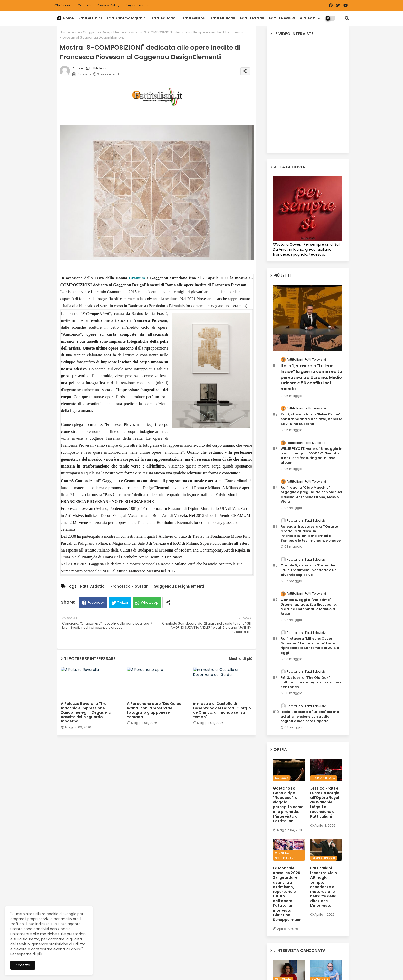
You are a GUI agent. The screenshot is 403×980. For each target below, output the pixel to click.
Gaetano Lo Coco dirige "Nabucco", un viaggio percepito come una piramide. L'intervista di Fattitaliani (288, 805)
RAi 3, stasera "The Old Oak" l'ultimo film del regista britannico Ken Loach (312, 682)
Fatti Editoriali (165, 18)
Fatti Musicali (223, 18)
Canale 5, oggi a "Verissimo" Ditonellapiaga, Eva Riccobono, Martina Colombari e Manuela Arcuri (309, 607)
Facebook (96, 603)
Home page (70, 32)
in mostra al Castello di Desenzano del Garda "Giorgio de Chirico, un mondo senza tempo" (222, 710)
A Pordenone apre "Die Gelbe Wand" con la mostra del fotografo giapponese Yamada (154, 710)
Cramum (137, 278)
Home (65, 18)
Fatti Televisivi (282, 18)
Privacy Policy (109, 5)
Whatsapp (150, 603)
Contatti (85, 5)
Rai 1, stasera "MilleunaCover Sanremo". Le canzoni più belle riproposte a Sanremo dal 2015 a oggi (310, 646)
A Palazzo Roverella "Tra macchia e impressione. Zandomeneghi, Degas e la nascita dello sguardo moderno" (86, 713)
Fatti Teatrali (252, 18)
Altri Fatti (308, 18)
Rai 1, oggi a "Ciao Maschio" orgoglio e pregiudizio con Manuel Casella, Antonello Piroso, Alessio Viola (311, 495)
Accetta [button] (23, 965)
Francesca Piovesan (130, 586)
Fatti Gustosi (194, 18)
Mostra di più (241, 659)
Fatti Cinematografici (127, 18)
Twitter (123, 603)
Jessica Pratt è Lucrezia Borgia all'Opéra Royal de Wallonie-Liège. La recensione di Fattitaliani (325, 802)
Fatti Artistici (90, 18)
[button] (347, 18)
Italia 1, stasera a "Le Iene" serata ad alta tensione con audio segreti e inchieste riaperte (310, 717)
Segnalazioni (137, 5)
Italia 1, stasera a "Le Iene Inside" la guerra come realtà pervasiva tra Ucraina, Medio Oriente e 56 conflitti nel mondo (311, 378)
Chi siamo (63, 5)
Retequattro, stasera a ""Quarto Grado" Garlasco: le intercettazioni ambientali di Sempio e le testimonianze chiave (311, 534)
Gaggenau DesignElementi (105, 32)
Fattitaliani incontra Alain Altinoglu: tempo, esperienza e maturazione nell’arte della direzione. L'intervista (324, 887)
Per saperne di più (26, 954)
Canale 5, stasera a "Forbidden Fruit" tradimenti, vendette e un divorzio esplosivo (309, 570)
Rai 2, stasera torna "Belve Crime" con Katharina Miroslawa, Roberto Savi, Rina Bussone (312, 419)
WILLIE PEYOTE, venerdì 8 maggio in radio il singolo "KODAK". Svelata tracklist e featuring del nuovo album (312, 456)
